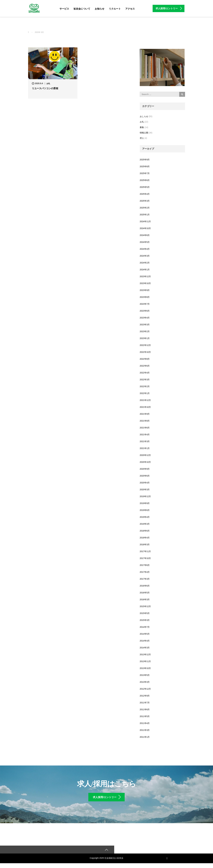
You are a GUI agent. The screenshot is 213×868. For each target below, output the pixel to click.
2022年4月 (145, 373)
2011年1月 (145, 737)
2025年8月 (145, 166)
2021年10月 (145, 407)
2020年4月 (145, 483)
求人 (142, 138)
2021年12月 (145, 400)
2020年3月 (145, 490)
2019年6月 (145, 510)
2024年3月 (145, 256)
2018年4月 (145, 538)
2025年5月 (145, 187)
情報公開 (144, 133)
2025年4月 (145, 194)
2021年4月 (145, 435)
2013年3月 (145, 682)
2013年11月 (145, 661)
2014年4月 (145, 641)
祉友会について (82, 9)
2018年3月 (145, 544)
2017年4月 (145, 572)
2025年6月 (145, 180)
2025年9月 (145, 160)
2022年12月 (145, 345)
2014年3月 (145, 648)
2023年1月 (145, 338)
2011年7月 (145, 703)
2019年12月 (145, 496)
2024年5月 (145, 242)
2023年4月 (145, 318)
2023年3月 (145, 325)
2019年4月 (145, 517)
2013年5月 (145, 675)
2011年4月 (145, 723)
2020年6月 (145, 476)
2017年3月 (145, 579)
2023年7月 (145, 304)
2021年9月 (145, 414)
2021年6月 (145, 428)
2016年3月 (145, 599)
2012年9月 (145, 696)
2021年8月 (145, 421)
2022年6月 (145, 366)
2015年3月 (145, 620)
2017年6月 (145, 565)
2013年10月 (145, 668)
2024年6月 (145, 235)
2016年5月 (145, 593)
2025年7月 (145, 173)
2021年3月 (145, 441)
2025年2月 (145, 208)
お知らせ (100, 9)
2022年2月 (145, 386)
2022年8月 (145, 359)
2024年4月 (145, 249)
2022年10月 (145, 352)
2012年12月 (145, 689)
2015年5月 (145, 613)
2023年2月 (145, 331)
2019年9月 (145, 503)
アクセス (130, 9)
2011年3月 (145, 730)
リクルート (115, 9)
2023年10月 (145, 283)
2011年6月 (145, 709)
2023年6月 (145, 311)
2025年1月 (145, 215)
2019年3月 (145, 524)
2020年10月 (145, 462)
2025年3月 (145, 201)
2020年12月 (145, 455)
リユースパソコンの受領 (45, 88)
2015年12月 (145, 606)
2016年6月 (145, 586)
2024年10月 (145, 228)
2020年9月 (145, 469)
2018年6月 (145, 531)
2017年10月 (145, 558)
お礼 (48, 84)
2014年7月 (145, 627)
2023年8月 (145, 297)
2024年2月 (145, 263)
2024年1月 (145, 270)
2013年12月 (145, 654)
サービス (64, 9)
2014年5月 (145, 634)
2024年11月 (145, 221)
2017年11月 (145, 551)
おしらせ (144, 116)
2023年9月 (145, 290)
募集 (142, 127)
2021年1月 (145, 448)
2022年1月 (145, 393)
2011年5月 (145, 716)
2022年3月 (145, 380)
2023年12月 (145, 276)
